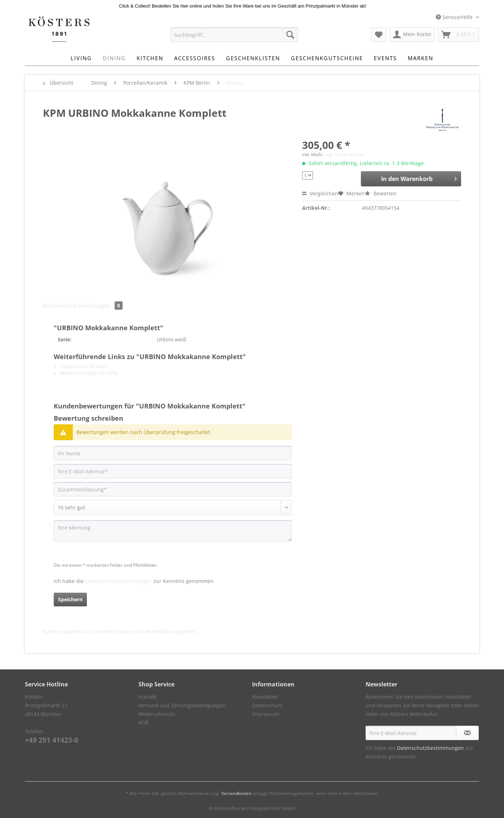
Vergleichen (320, 193)
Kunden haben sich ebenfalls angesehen (146, 631)
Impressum (266, 714)
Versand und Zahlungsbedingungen (182, 705)
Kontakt (148, 697)
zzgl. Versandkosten (344, 154)
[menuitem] (234, 38)
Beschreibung (60, 306)
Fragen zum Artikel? (81, 366)
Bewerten (381, 193)
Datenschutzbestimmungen (119, 581)
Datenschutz (267, 705)
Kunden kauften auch (69, 631)
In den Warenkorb (419, 178)
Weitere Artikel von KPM (86, 373)
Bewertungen (100, 306)
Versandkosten (236, 793)
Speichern (70, 599)
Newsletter (265, 697)
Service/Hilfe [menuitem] (455, 17)
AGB (143, 722)
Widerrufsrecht (157, 714)
